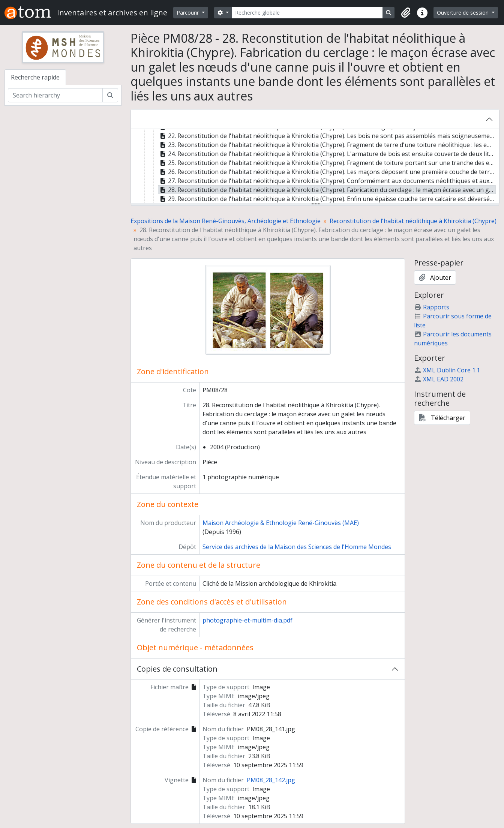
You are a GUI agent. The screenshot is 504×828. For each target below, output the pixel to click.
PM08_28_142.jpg (271, 780)
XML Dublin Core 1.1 (447, 370)
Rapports (432, 307)
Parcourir (188, 13)
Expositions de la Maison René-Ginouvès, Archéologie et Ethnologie (226, 221)
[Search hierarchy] (55, 95)
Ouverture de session (463, 13)
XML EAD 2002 (439, 379)
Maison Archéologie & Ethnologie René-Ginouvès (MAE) (281, 523)
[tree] (315, 166)
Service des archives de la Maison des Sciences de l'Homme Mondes (297, 547)
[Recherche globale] (307, 13)
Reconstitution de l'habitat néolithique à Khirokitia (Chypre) (413, 221)
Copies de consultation (177, 669)
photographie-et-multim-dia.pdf (247, 620)
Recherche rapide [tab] (35, 77)
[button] (406, 13)
